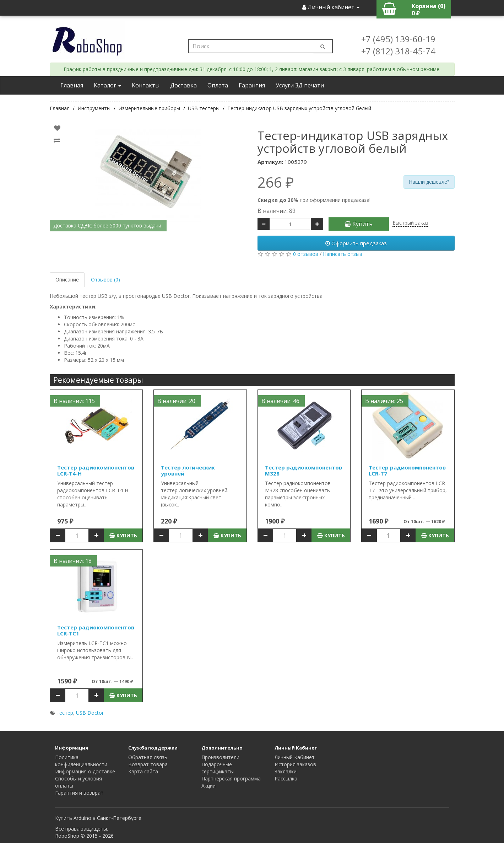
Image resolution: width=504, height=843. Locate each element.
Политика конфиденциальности (81, 761)
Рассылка (286, 778)
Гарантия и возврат (79, 793)
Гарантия (252, 85)
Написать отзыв (343, 254)
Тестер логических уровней (188, 470)
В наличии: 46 (280, 401)
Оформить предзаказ (356, 243)
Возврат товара (148, 764)
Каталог (107, 85)
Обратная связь (148, 757)
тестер (65, 713)
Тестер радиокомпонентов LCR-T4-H (96, 470)
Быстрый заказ (410, 223)
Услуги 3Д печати (300, 85)
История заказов (295, 764)
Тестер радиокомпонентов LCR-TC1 (96, 630)
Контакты (146, 85)
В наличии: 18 (73, 561)
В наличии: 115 (74, 401)
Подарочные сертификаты (218, 768)
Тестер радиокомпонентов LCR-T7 (407, 470)
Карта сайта (143, 771)
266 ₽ (276, 182)
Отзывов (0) (105, 280)
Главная (72, 85)
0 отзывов (306, 254)
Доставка (183, 85)
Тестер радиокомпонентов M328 (304, 470)
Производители (220, 757)
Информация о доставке (85, 771)
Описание (67, 280)
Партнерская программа (231, 778)
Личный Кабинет (295, 757)
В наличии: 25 (384, 401)
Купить (359, 224)
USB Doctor (90, 713)
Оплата (218, 85)
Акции (208, 786)
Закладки (286, 771)
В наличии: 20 (176, 401)
